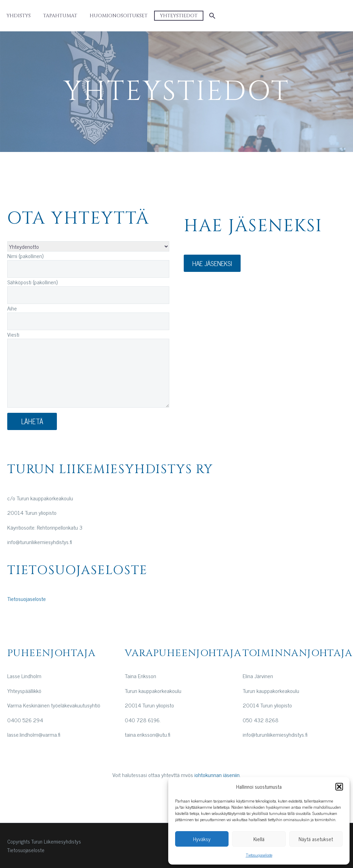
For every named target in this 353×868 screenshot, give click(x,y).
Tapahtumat (60, 16)
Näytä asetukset (316, 839)
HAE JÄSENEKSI (212, 263)
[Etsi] (211, 16)
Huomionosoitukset (119, 16)
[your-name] (88, 269)
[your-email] (88, 295)
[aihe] (88, 246)
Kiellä (259, 839)
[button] (339, 787)
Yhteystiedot (179, 16)
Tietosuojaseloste (259, 855)
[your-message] (88, 373)
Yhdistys (19, 16)
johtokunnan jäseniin (217, 775)
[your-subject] (88, 321)
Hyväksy (202, 839)
